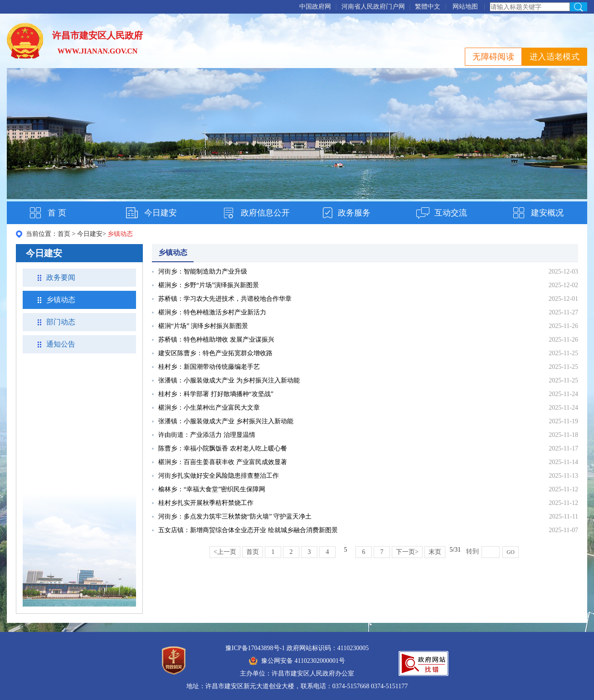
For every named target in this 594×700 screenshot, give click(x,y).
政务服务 (354, 213)
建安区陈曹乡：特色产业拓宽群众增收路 (215, 353)
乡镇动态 (61, 300)
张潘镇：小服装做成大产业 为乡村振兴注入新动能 (229, 380)
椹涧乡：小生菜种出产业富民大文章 (209, 408)
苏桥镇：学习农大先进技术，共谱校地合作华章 (225, 299)
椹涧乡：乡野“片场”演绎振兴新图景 (209, 285)
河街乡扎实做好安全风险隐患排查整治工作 (219, 476)
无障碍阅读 (493, 57)
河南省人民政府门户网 (373, 7)
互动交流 (451, 213)
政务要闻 (61, 277)
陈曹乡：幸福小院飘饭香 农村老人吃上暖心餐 (223, 448)
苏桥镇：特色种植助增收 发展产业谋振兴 (216, 340)
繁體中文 (428, 7)
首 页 (57, 213)
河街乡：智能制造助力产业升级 (203, 272)
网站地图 (465, 7)
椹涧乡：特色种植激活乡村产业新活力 (212, 312)
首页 (64, 234)
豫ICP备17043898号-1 (255, 648)
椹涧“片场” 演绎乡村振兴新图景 (203, 326)
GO (510, 552)
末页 (435, 552)
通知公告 (61, 344)
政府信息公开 (265, 213)
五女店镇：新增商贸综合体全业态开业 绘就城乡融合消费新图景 (248, 530)
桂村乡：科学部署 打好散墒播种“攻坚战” (216, 394)
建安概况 (547, 213)
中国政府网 (315, 7)
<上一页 (225, 552)
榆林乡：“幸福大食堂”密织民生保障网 (212, 489)
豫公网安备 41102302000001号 (297, 661)
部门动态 (61, 322)
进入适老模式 (555, 57)
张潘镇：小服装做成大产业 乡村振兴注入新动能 (226, 421)
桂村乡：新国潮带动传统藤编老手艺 (209, 367)
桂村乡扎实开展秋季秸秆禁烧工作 (206, 503)
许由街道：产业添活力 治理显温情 (207, 435)
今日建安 (161, 213)
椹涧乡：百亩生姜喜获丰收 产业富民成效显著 (223, 462)
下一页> (407, 552)
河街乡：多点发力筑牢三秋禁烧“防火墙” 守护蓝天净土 (235, 516)
